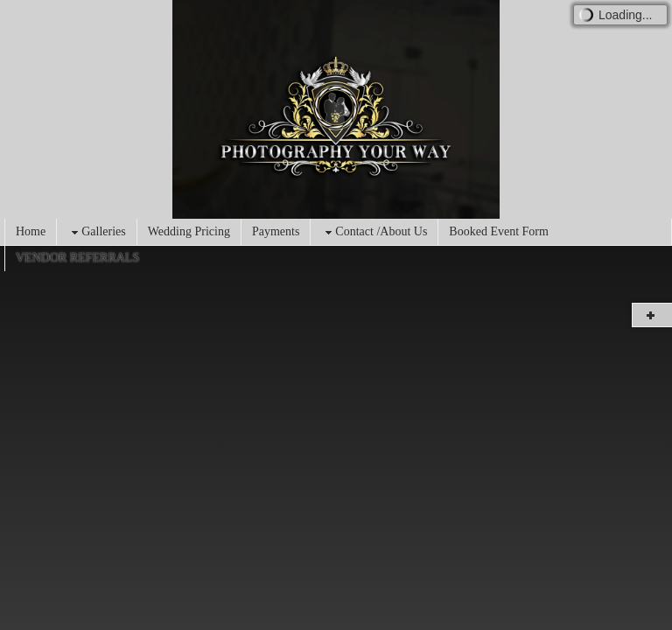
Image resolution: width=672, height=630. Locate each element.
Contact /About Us (374, 232)
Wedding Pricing (189, 231)
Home (31, 231)
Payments (276, 231)
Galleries (97, 232)
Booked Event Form (499, 231)
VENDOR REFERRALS (77, 258)
